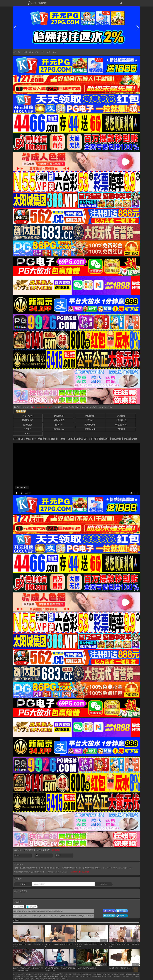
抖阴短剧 (121, 429)
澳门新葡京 (59, 416)
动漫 (48, 52)
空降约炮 (90, 420)
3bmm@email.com (85, 407)
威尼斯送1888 (59, 429)
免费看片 (28, 429)
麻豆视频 (121, 416)
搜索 (54, 52)
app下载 (32, 3)
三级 (43, 52)
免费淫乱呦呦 (90, 425)
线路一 (38, 855)
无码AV (28, 434)
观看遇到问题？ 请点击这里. (80, 872)
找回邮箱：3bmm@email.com (58, 872)
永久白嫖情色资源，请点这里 (42, 407)
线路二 (58, 855)
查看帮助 (56, 850)
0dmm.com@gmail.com (106, 407)
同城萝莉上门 (28, 420)
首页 (14, 52)
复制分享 (104, 884)
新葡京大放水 (90, 429)
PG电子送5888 (28, 416)
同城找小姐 (28, 425)
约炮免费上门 (121, 420)
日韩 (31, 52)
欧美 (37, 52)
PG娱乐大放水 (121, 425)
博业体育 (59, 425)
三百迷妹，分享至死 (39, 884)
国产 (19, 52)
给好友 (23, 884)
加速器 (17, 855)
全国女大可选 (59, 420)
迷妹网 (42, 3)
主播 (25, 52)
